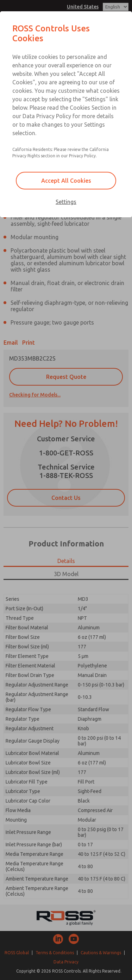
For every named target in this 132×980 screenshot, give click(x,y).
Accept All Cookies (66, 181)
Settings (66, 202)
